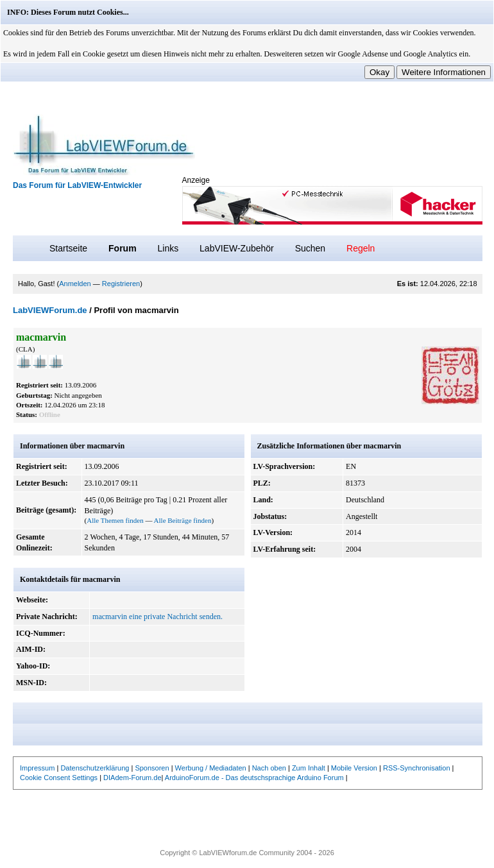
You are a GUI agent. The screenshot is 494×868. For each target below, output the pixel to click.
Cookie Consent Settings (59, 778)
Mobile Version (354, 768)
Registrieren (121, 284)
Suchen (310, 248)
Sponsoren (152, 768)
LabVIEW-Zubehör (237, 248)
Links (168, 248)
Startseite (68, 248)
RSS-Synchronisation (417, 768)
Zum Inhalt (309, 768)
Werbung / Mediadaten (211, 768)
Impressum (37, 768)
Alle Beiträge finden (183, 520)
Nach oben (269, 768)
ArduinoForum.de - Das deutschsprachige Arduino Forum (254, 778)
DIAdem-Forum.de (132, 778)
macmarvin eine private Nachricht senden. (158, 617)
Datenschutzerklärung (95, 768)
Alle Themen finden (115, 520)
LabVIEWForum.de (50, 310)
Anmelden (75, 284)
